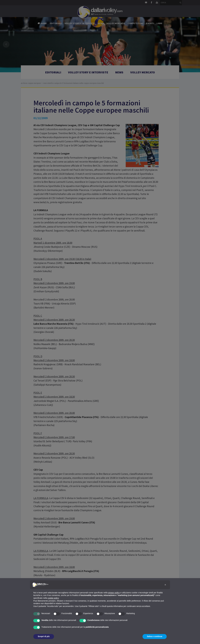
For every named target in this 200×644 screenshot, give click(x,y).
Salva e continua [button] (155, 636)
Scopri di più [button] (44, 636)
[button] (165, 585)
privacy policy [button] (114, 593)
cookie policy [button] (53, 598)
